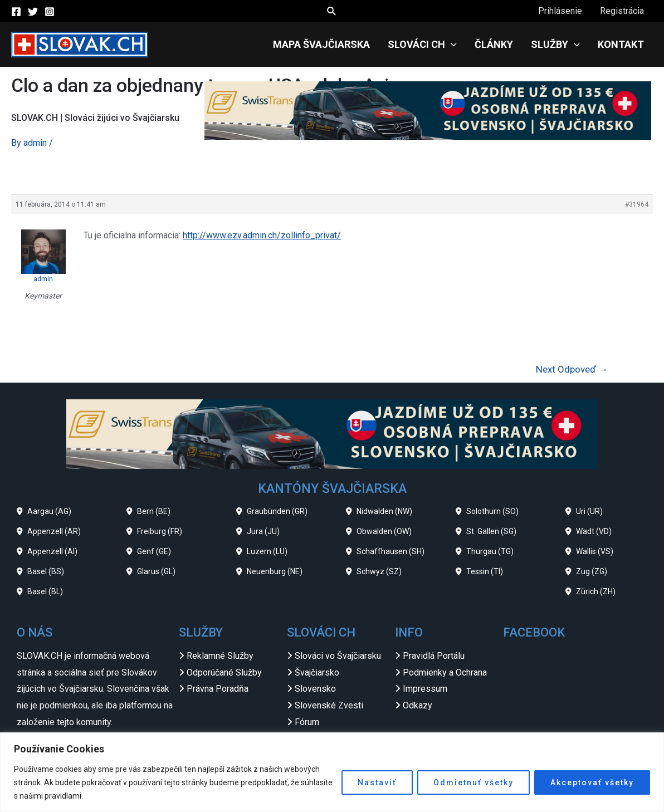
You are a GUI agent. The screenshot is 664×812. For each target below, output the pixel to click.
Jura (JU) (263, 531)
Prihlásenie (560, 11)
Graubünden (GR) (277, 511)
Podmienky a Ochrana (445, 672)
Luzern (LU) (267, 551)
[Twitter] (33, 12)
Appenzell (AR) (54, 531)
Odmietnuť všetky (473, 782)
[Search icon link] (332, 11)
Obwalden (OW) (384, 531)
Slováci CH (422, 45)
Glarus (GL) (156, 571)
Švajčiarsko (317, 672)
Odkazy (418, 705)
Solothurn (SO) (492, 511)
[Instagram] (50, 12)
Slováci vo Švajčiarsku (338, 656)
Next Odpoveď (572, 369)
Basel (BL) (45, 591)
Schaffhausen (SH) (390, 551)
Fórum (307, 722)
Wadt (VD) (594, 531)
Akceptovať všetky (592, 782)
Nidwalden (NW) (384, 511)
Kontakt (621, 44)
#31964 (637, 204)
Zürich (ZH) (596, 591)
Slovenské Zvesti (329, 705)
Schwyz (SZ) (379, 571)
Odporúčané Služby (224, 672)
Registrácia (622, 11)
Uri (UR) (589, 511)
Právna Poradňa (218, 689)
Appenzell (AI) (52, 551)
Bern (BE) (154, 511)
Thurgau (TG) (490, 551)
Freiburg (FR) (160, 531)
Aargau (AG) (49, 511)
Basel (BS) (46, 571)
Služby (555, 45)
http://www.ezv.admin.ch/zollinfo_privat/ (262, 235)
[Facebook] (16, 12)
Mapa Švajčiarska (321, 44)
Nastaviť (377, 782)
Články (494, 44)
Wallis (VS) (595, 551)
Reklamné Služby (220, 656)
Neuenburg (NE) (275, 571)
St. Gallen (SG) (491, 531)
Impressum (425, 689)
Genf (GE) (154, 551)
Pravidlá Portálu (434, 656)
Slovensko (315, 689)
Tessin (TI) (485, 571)
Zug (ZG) (592, 571)
